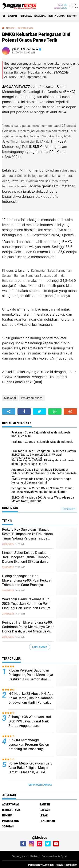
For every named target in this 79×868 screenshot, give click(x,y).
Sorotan (8, 826)
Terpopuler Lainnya (40, 785)
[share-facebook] (24, 412)
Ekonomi (72, 16)
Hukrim (7, 815)
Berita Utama (56, 16)
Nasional (40, 16)
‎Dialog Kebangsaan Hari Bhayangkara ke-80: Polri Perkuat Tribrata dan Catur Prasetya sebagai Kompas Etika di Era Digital (27, 580)
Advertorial (11, 804)
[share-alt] (9, 412)
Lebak (44, 815)
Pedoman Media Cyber (55, 856)
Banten (45, 804)
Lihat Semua (40, 647)
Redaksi (35, 856)
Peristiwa (26, 16)
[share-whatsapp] (55, 412)
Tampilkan (69, 509)
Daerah (12, 16)
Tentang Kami (20, 856)
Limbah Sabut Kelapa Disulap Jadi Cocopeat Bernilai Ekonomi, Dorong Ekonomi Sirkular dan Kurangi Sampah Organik (26, 557)
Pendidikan (47, 821)
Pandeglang (10, 821)
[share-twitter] (39, 412)
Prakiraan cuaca (32, 398)
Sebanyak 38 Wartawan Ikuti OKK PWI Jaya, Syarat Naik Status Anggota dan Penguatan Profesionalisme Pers (30, 721)
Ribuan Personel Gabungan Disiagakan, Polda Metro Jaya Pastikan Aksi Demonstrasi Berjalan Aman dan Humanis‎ (31, 675)
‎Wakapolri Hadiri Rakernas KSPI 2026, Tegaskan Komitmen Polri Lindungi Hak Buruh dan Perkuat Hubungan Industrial (26, 604)
